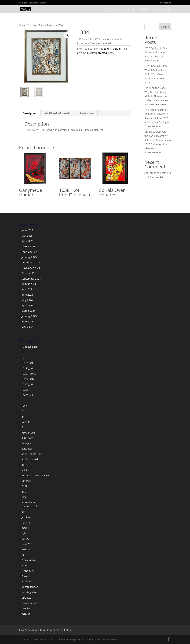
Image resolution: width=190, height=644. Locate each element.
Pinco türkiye (29, 560)
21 (23, 417)
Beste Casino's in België (35, 475)
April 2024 (27, 305)
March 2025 (28, 246)
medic (25, 528)
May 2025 (27, 236)
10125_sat (27, 363)
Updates (26, 598)
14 (23, 400)
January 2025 (29, 257)
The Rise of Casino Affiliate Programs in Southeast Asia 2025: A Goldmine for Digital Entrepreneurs (157, 118)
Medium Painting (47, 25)
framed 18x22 (106, 53)
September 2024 (31, 279)
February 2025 (30, 252)
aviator (25, 470)
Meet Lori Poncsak (152, 10)
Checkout (117, 10)
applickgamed (30, 459)
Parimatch (27, 549)
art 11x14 (83, 53)
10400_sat (27, 395)
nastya (25, 539)
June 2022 (27, 321)
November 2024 (31, 268)
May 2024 (27, 300)
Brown (93, 53)
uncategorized (30, 592)
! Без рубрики (29, 347)
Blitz (24, 492)
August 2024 (29, 284)
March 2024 (28, 311)
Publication (28, 581)
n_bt (24, 533)
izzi (23, 512)
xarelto (25, 608)
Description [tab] (30, 113)
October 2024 (29, 273)
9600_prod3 (28, 433)
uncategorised (30, 587)
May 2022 (27, 327)
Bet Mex (26, 481)
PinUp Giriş (28, 571)
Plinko (25, 576)
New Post (27, 544)
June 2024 (27, 295)
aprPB (25, 465)
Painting (32, 25)
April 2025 (27, 241)
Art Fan (149, 173)
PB (23, 555)
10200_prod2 (29, 374)
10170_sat (27, 368)
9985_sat (27, 449)
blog (24, 497)
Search (165, 27)
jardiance (27, 517)
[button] (67, 35)
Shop (131, 10)
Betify (25, 486)
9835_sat (27, 443)
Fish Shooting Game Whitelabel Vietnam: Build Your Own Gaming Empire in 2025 (156, 74)
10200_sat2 (28, 379)
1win (24, 406)
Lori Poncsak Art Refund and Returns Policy (45, 630)
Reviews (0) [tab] (87, 113)
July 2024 (27, 289)
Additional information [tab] (58, 113)
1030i (25, 390)
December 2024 (31, 262)
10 (23, 358)
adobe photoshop (32, 454)
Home (22, 25)
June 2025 (27, 230)
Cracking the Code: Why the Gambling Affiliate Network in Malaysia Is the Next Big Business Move (156, 96)
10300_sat (27, 384)
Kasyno (26, 523)
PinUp (25, 565)
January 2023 (29, 316)
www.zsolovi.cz (30, 603)
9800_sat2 (27, 438)
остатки (26, 614)
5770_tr (26, 422)
